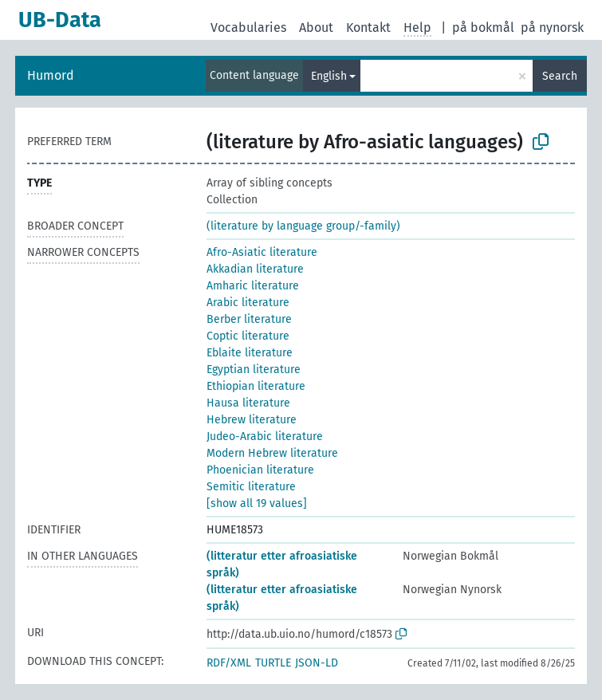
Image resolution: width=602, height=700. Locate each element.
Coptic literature (248, 336)
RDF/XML (229, 663)
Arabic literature (248, 303)
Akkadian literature (255, 269)
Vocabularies (248, 28)
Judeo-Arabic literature (265, 437)
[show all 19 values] (257, 503)
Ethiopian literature (256, 386)
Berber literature (249, 319)
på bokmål (483, 28)
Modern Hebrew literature (272, 453)
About (316, 28)
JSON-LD (317, 663)
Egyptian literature (254, 370)
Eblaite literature (250, 353)
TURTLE (273, 663)
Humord (51, 75)
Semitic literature (251, 487)
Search (560, 76)
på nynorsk (552, 28)
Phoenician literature (260, 470)
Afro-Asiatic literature (262, 252)
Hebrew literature (252, 420)
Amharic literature (253, 286)
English (329, 76)
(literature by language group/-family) (303, 226)
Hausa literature (248, 403)
